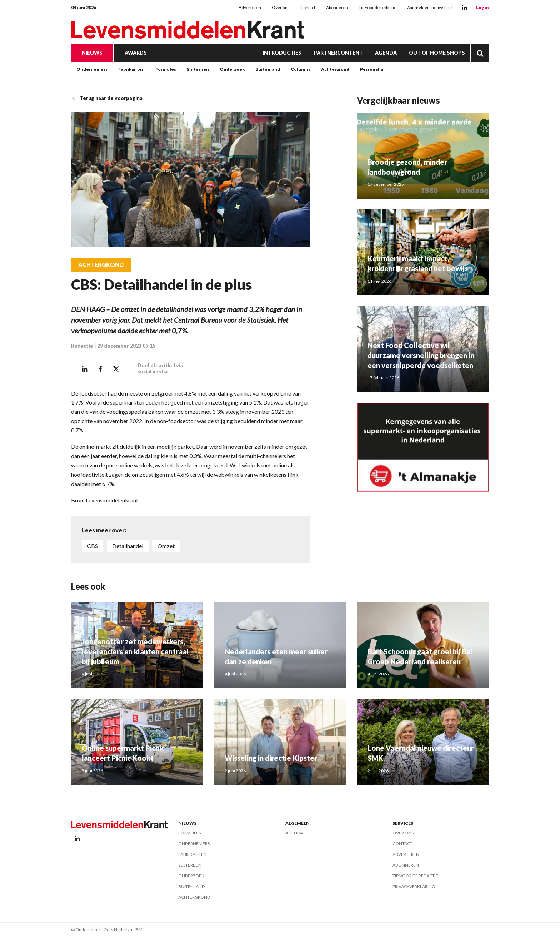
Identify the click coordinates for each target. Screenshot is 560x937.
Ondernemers (92, 69)
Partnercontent (338, 53)
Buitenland (268, 69)
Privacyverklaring (414, 886)
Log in (482, 7)
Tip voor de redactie (377, 7)
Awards (136, 53)
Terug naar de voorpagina (107, 98)
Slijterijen (198, 69)
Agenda (386, 53)
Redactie (82, 346)
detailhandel (128, 546)
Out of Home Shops (437, 53)
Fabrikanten (131, 69)
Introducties (282, 53)
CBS (92, 546)
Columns (301, 69)
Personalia (372, 69)
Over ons (281, 7)
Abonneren (337, 7)
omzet (166, 546)
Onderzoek (232, 69)
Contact (308, 7)
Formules (166, 69)
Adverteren (250, 7)
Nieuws (92, 53)
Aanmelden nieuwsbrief (430, 7)
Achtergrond (335, 69)
